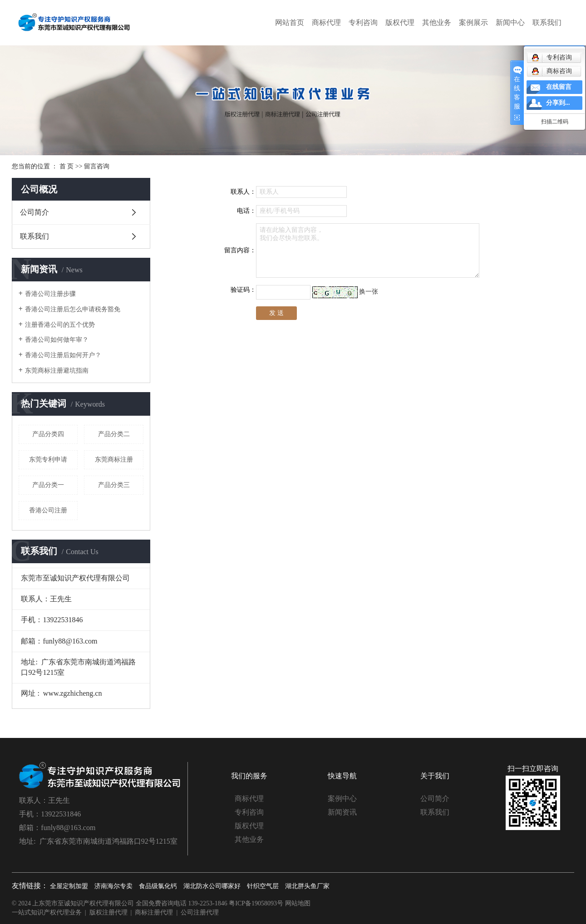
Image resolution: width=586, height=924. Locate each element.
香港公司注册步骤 (50, 294)
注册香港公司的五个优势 (60, 325)
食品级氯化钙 (158, 886)
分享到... (558, 103)
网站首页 (290, 22)
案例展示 (473, 22)
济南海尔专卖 (113, 886)
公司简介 (34, 212)
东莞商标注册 (114, 460)
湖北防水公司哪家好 (212, 886)
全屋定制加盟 (69, 886)
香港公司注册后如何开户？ (63, 355)
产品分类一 (48, 485)
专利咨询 (363, 22)
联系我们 (547, 22)
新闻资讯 (342, 812)
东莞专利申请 (48, 460)
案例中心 (342, 799)
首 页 (67, 166)
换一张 (369, 292)
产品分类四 (48, 434)
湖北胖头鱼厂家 (307, 886)
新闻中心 (510, 22)
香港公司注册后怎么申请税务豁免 (73, 309)
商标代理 (326, 22)
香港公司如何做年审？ (57, 340)
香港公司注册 (48, 510)
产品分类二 (114, 434)
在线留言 (559, 87)
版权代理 (400, 22)
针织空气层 (263, 886)
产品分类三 (114, 485)
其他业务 (437, 22)
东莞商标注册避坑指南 (57, 371)
